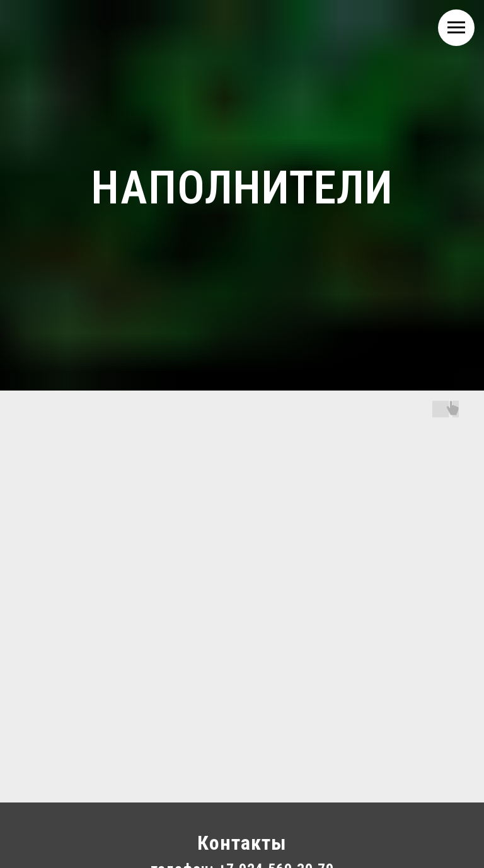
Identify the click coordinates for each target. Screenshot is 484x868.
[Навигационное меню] (456, 28)
